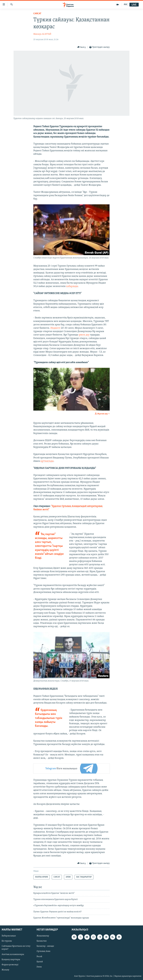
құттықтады (47, 461)
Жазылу (5, 970)
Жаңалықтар (43, 936)
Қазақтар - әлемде (45, 946)
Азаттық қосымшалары (13, 954)
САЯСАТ (37, 14)
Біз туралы (7, 941)
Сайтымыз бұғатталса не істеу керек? (16, 948)
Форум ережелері (10, 965)
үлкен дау (84, 335)
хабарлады (72, 286)
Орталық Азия (43, 951)
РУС (126, 5)
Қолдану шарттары (11, 960)
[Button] (82, 47)
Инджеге (55, 328)
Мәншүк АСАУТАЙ (42, 34)
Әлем (39, 967)
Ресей (39, 957)
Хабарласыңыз (9, 936)
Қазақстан (42, 941)
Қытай (40, 962)
